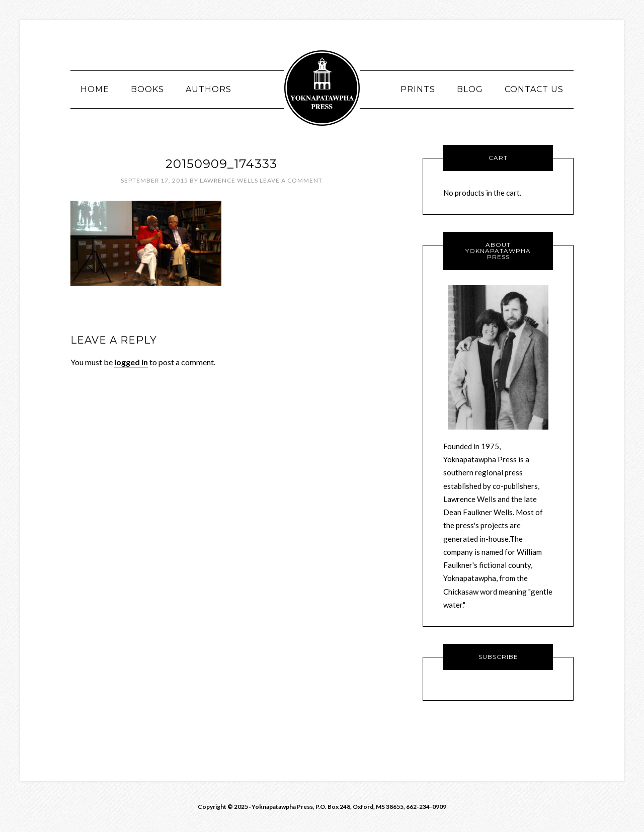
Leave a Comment (291, 180)
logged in (131, 362)
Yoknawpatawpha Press (322, 88)
